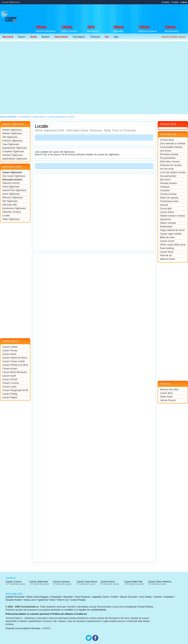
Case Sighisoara (11, 144)
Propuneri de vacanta (171, 165)
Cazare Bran (166, 393)
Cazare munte (167, 241)
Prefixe (115, 597)
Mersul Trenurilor (129, 597)
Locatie (6, 216)
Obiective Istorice (11, 183)
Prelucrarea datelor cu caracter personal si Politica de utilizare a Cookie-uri (46, 614)
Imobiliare (169, 597)
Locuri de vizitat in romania (173, 172)
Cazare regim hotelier (171, 234)
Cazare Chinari (10, 379)
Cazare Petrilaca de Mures (15, 365)
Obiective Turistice (12, 212)
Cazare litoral (167, 252)
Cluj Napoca (79, 37)
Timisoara (95, 37)
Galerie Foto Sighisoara (14, 190)
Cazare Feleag (10, 394)
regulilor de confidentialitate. (93, 610)
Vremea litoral (167, 140)
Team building (167, 248)
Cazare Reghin (10, 397)
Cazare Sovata (10, 351)
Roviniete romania (169, 154)
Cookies (166, 2)
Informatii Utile (10, 205)
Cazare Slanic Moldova (160, 582)
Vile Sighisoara (10, 137)
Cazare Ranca (108, 582)
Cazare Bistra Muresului (14, 372)
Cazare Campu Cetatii (13, 361)
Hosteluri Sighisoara (12, 155)
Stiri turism (165, 180)
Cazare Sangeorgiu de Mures (15, 390)
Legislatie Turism (100, 597)
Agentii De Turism (47, 600)
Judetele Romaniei (15, 597)
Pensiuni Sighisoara (12, 141)
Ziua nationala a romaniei (173, 144)
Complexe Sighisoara (13, 151)
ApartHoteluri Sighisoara (15, 159)
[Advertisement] (36, 78)
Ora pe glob (166, 209)
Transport (165, 187)
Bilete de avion (167, 237)
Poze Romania (82, 597)
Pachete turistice (168, 183)
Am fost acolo (167, 169)
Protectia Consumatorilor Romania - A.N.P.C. (28, 628)
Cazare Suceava (61, 582)
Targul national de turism (172, 230)
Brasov (22, 37)
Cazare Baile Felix (133, 582)
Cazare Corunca (11, 383)
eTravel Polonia (145, 607)
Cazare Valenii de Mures (15, 358)
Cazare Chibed (10, 347)
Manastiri (68, 597)
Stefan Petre (166, 397)
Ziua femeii (165, 151)
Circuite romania (168, 194)
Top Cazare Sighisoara (14, 176)
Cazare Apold (9, 376)
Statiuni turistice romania (172, 216)
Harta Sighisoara (11, 187)
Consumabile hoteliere (171, 147)
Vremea (158, 597)
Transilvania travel (169, 201)
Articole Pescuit (168, 400)
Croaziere (165, 190)
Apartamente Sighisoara (15, 148)
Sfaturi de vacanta (169, 198)
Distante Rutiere (14, 600)
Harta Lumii (30, 600)
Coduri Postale (78, 600)
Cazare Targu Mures (87, 582)
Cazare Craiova (13, 582)
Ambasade (56, 597)
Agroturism (165, 219)
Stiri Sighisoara (10, 201)
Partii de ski (166, 255)
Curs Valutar (146, 597)
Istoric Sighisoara (11, 194)
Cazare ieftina (167, 212)
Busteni (46, 37)
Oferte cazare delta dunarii (173, 245)
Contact (175, 2)
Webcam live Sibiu (169, 389)
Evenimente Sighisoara (14, 208)
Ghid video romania (170, 162)
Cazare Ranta (9, 354)
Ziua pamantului (168, 176)
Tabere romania (168, 223)
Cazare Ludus (9, 387)
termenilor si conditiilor (62, 610)
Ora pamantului (168, 158)
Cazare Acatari (10, 369)
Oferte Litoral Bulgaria (38, 597)
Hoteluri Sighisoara (12, 130)
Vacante (164, 205)
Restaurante (166, 227)
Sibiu (116, 37)
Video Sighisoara (11, 219)
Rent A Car (63, 600)
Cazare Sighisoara (12, 172)
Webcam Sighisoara (12, 197)
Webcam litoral (167, 259)
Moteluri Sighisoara (12, 133)
